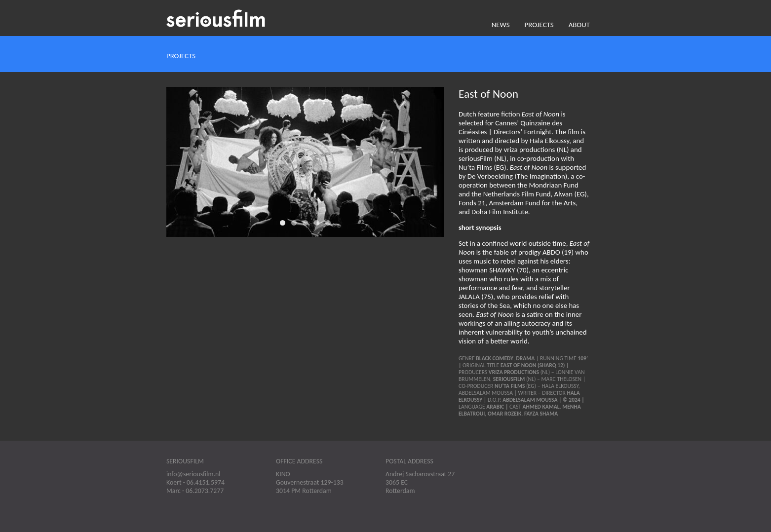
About (579, 25)
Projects (539, 25)
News (501, 25)
